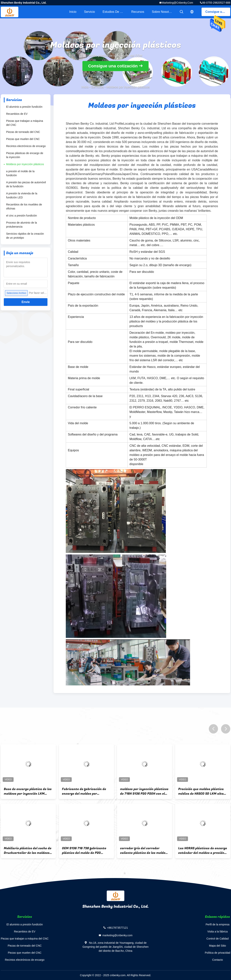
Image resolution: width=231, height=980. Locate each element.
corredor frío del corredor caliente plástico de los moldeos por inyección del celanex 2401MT (144, 851)
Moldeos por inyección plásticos (25, 164)
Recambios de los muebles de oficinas (24, 206)
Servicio (90, 12)
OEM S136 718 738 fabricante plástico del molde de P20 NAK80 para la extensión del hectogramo (84, 851)
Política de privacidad (218, 953)
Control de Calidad (217, 939)
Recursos (138, 12)
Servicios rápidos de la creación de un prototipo (25, 236)
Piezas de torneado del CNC (23, 132)
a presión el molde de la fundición (20, 173)
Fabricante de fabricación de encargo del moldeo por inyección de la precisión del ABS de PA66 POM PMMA (84, 791)
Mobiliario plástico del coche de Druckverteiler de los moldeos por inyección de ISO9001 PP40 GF (28, 851)
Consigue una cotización (218, 12)
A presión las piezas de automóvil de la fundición (26, 184)
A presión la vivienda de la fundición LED (22, 195)
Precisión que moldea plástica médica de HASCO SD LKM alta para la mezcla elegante (201, 791)
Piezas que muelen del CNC (23, 139)
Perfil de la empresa (218, 924)
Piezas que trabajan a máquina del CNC (25, 123)
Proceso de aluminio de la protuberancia (22, 225)
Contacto (217, 960)
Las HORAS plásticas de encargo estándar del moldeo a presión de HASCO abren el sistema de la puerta (203, 851)
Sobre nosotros (162, 12)
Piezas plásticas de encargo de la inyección (25, 155)
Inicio (73, 12)
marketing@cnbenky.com (177, 3)
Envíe (26, 302)
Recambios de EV (17, 114)
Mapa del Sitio (218, 946)
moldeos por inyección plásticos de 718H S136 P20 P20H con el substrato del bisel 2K (144, 791)
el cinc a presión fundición (22, 216)
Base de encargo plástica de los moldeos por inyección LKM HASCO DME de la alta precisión (28, 791)
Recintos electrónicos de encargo (26, 146)
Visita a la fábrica (217, 932)
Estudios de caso (115, 12)
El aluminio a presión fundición (24, 107)
